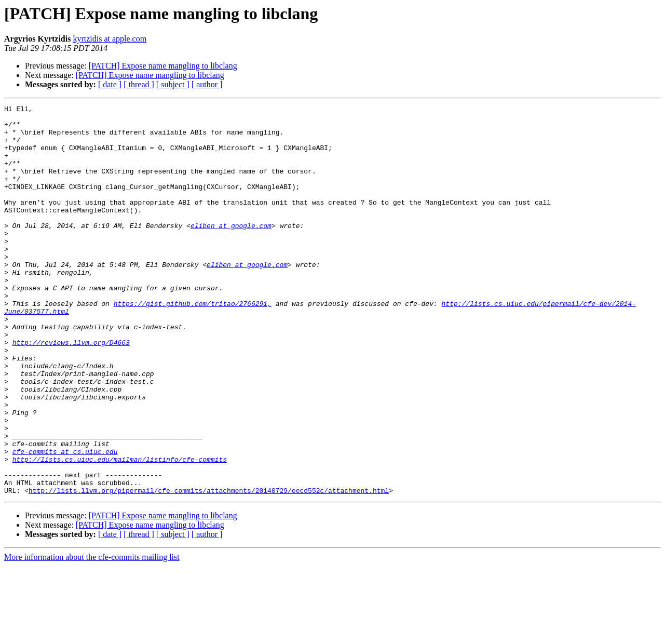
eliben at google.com (231, 250)
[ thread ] (139, 84)
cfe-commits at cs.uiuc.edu (65, 521)
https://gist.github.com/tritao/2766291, (193, 344)
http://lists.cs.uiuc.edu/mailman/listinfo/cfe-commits (120, 531)
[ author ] (207, 84)
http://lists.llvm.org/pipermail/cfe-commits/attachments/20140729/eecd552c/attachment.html (209, 568)
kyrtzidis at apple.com (110, 39)
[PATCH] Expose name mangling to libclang (163, 66)
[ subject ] (173, 84)
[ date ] (110, 84)
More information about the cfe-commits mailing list (92, 635)
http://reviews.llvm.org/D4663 (71, 391)
